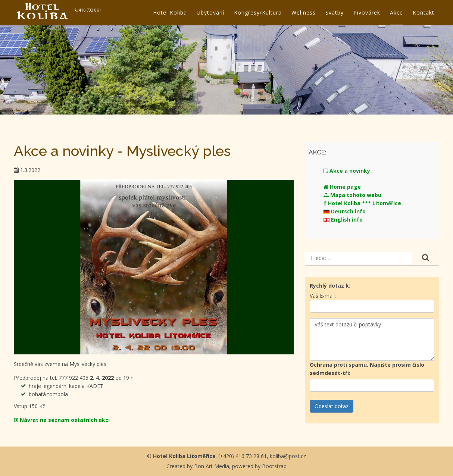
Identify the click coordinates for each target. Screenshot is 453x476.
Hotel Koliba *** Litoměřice (362, 203)
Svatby (335, 12)
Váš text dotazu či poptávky (372, 339)
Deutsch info (345, 211)
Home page (342, 187)
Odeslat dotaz (332, 406)
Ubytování (210, 12)
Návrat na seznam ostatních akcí (62, 420)
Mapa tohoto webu (352, 195)
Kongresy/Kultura (258, 12)
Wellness (304, 12)
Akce (396, 12)
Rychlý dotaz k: (330, 286)
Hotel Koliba (170, 12)
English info (343, 220)
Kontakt (424, 12)
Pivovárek (367, 12)
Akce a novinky (347, 171)
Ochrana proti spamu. (367, 369)
